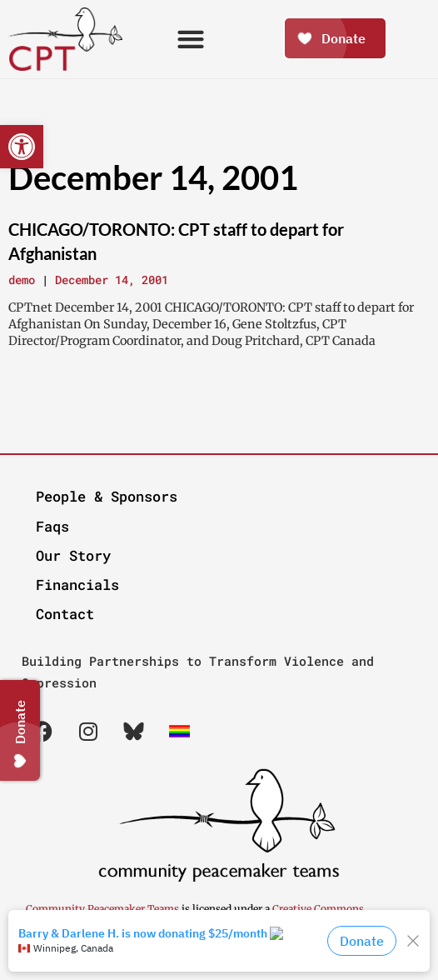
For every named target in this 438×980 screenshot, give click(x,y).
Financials (77, 585)
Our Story (73, 555)
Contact (65, 614)
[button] (22, 147)
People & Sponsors (107, 496)
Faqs (52, 526)
